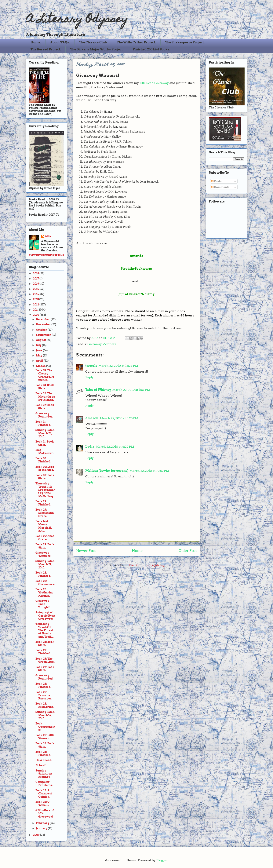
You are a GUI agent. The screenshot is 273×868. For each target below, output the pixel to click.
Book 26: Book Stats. (45, 745)
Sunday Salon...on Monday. (44, 774)
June (39, 350)
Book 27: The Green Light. (45, 660)
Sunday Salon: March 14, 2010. (45, 715)
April (40, 361)
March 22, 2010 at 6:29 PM (115, 447)
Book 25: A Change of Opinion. (44, 794)
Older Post (188, 551)
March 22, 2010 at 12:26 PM (118, 366)
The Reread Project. (46, 49)
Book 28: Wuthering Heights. (44, 593)
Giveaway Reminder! (44, 677)
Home (137, 551)
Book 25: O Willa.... (42, 803)
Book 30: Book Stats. (45, 477)
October (42, 330)
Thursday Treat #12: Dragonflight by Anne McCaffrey (45, 490)
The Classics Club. (93, 42)
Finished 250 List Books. (151, 49)
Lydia (90, 447)
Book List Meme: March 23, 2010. (44, 526)
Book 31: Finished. (43, 423)
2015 (36, 289)
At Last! (41, 765)
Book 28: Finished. (43, 574)
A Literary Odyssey (77, 20)
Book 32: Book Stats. (45, 407)
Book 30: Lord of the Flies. (45, 468)
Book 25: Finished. (43, 753)
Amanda (92, 418)
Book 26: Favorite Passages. (44, 695)
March (41, 366)
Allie (95, 338)
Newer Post (86, 551)
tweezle (91, 366)
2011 (36, 310)
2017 (36, 279)
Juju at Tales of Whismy (136, 294)
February (43, 823)
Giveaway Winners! (44, 554)
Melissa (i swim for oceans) (107, 471)
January (42, 828)
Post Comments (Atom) (147, 565)
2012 (36, 305)
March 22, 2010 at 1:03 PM (131, 390)
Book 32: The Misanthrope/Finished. (45, 397)
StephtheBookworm (136, 269)
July (39, 345)
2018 (36, 273)
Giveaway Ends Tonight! (43, 604)
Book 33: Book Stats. (45, 387)
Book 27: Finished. (43, 652)
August (41, 340)
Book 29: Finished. (43, 503)
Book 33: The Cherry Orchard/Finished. (45, 375)
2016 (36, 284)
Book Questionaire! (45, 727)
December (43, 319)
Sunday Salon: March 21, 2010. (45, 564)
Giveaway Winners (102, 344)
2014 (36, 294)
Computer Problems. (44, 784)
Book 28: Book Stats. (45, 643)
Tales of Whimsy (98, 390)
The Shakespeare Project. (185, 42)
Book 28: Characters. (45, 583)
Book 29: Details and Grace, (45, 513)
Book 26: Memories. (45, 705)
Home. (36, 42)
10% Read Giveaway (154, 83)
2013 (36, 299)
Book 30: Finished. (43, 460)
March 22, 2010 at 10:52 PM (149, 471)
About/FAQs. (60, 42)
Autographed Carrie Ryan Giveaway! (45, 616)
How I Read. (44, 760)
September (44, 335)
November (44, 324)
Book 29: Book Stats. (45, 546)
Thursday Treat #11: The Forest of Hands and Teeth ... (45, 630)
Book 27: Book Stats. (45, 669)
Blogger (162, 860)
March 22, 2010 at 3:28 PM (119, 418)
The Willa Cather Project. (136, 42)
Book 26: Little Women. (45, 737)
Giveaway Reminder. (44, 415)
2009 (36, 835)
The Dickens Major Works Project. (97, 49)
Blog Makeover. (45, 452)
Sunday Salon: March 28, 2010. (45, 433)
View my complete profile (46, 255)
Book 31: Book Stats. (45, 443)
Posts (216, 181)
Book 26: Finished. (43, 685)
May (39, 356)
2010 (36, 315)
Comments (220, 187)
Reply (89, 377)
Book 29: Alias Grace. (45, 538)
